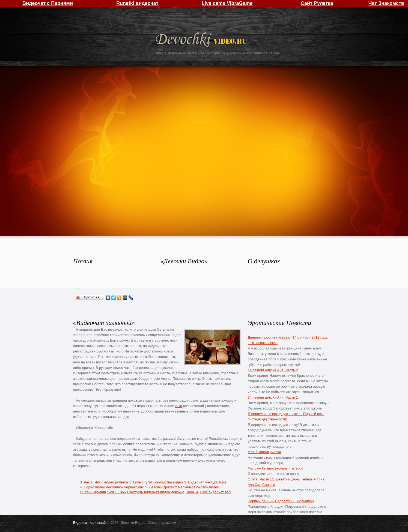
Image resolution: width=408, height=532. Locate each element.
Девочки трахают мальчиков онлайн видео (184, 487)
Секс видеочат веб (215, 492)
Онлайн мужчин (93, 492)
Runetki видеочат (137, 3)
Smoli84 (192, 492)
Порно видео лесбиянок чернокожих (114, 487)
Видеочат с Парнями (48, 3)
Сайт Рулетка (317, 3)
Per (87, 482)
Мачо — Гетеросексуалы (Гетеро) (275, 468)
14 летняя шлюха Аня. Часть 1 (273, 397)
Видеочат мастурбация (207, 482)
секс (178, 406)
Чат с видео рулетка (111, 482)
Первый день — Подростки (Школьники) (281, 501)
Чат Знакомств (386, 3)
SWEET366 (117, 492)
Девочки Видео (202, 40)
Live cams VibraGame (227, 3)
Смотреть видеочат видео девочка (156, 492)
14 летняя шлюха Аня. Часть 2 (273, 370)
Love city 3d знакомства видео (158, 482)
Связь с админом (162, 523)
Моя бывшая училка (264, 452)
